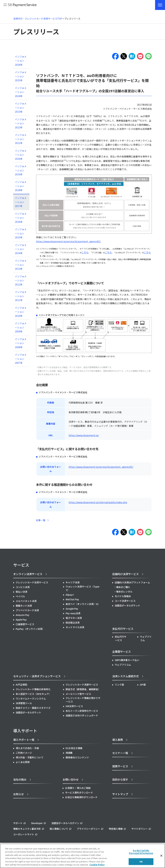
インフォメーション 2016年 (21, 218)
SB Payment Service (20, 6)
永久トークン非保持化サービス (82, 711)
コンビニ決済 (23, 587)
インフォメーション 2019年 (21, 170)
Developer (37, 823)
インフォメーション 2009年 (21, 327)
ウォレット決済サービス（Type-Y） (83, 588)
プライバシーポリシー (88, 829)
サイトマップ (120, 794)
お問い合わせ (71, 779)
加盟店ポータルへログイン (65, 823)
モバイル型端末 (123, 596)
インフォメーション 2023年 (21, 108)
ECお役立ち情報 (74, 748)
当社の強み (20, 779)
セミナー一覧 (120, 753)
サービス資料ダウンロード (79, 793)
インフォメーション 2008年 (21, 343)
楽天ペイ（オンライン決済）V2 (82, 604)
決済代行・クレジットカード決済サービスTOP (38, 19)
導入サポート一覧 (24, 740)
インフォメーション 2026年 (21, 61)
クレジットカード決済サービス (32, 582)
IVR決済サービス (74, 706)
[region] (82, 856)
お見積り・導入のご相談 (78, 788)
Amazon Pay (22, 615)
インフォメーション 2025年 (21, 76)
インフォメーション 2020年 (21, 155)
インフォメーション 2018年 (21, 186)
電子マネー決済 (74, 618)
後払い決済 (21, 592)
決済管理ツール (24, 703)
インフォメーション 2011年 (21, 296)
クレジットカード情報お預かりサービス (83, 700)
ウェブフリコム (146, 638)
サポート (18, 823)
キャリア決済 (73, 582)
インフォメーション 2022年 (21, 123)
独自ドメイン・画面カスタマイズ (33, 708)
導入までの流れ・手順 (27, 748)
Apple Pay (21, 620)
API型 (143, 685)
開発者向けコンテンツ (77, 757)
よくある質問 (23, 762)
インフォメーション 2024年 (21, 92)
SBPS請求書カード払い (127, 660)
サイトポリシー (140, 829)
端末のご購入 (123, 587)
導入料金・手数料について (30, 757)
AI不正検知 (21, 685)
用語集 (69, 753)
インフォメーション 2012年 (21, 280)
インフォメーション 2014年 (21, 249)
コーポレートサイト (24, 834)
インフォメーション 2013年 (21, 265)
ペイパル (20, 596)
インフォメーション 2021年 (21, 139)
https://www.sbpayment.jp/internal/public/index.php (98, 502)
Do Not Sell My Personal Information (141, 852)
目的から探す (120, 779)
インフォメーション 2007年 (21, 359)
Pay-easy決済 (73, 613)
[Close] (161, 856)
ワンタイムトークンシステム (31, 698)
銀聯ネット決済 (24, 606)
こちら (85, 252)
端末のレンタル (124, 591)
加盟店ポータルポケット (28, 712)
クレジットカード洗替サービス (82, 685)
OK (141, 862)
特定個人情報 (116, 829)
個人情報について (59, 829)
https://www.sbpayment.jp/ (84, 435)
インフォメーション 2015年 (21, 233)
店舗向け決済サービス (125, 574)
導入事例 (118, 740)
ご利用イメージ (24, 753)
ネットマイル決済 (75, 627)
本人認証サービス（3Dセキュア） (33, 694)
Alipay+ (70, 595)
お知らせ (19, 794)
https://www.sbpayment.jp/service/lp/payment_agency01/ (68, 241)
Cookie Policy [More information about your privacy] (97, 865)
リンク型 (119, 685)
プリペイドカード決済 (27, 610)
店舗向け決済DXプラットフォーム (132, 582)
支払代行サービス (121, 638)
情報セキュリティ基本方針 (27, 829)
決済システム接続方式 (125, 676)
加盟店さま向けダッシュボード (82, 715)
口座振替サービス (25, 624)
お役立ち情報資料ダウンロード (81, 797)
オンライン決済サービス (28, 574)
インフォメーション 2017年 (21, 202)
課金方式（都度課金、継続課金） (83, 689)
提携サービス (120, 766)
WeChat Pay (72, 599)
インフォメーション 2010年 (21, 312)
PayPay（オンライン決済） (30, 629)
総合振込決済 (73, 623)
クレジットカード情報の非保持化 (33, 689)
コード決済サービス (125, 601)
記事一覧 (41, 520)
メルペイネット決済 (26, 601)
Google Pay (72, 609)
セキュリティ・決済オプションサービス (37, 676)
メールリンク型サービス (78, 694)
